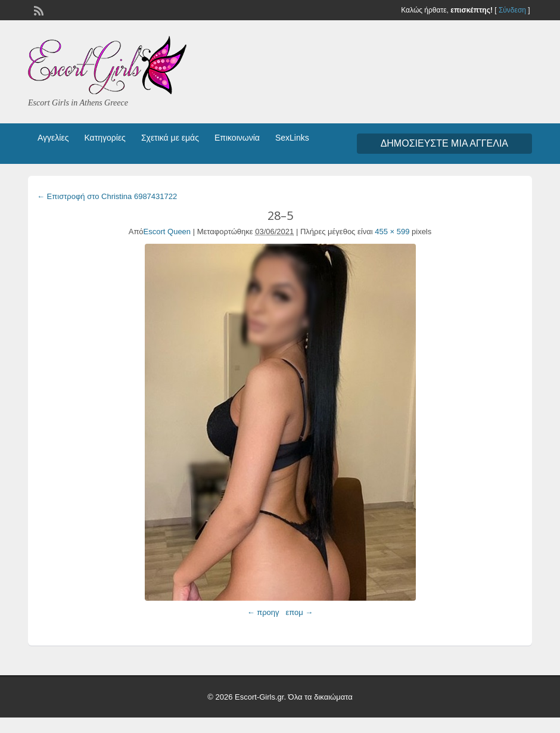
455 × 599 (392, 232)
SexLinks (292, 138)
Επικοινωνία (237, 138)
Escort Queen (167, 232)
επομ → (299, 612)
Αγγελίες (53, 138)
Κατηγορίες (105, 138)
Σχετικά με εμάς (170, 138)
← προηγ (263, 612)
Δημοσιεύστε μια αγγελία (444, 143)
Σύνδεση (512, 10)
